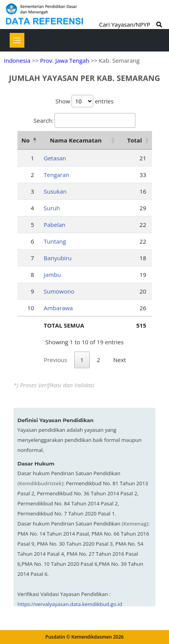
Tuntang (55, 241)
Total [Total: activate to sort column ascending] (135, 140)
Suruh (52, 208)
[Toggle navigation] (17, 40)
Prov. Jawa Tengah (64, 60)
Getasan (55, 158)
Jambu (52, 275)
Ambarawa (58, 308)
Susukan (55, 191)
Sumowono (59, 291)
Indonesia (17, 60)
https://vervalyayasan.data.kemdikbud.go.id (70, 604)
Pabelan (55, 225)
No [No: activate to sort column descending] (25, 140)
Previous (55, 360)
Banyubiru (58, 258)
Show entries (84, 101)
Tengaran (56, 175)
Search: (84, 120)
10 (31, 308)
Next (120, 360)
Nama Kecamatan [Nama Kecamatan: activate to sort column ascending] (76, 140)
